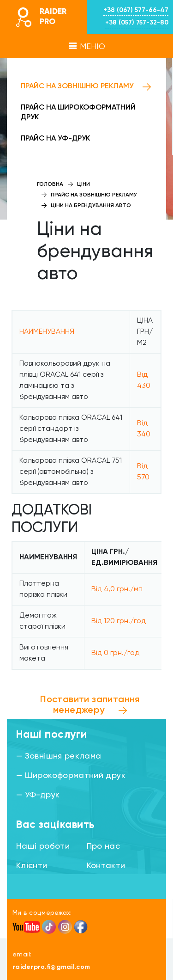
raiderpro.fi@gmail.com (51, 967)
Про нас (104, 846)
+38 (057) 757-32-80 (137, 23)
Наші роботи (43, 846)
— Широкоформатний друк (71, 776)
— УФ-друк (38, 795)
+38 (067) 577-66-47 (136, 10)
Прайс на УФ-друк (55, 139)
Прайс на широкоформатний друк (78, 113)
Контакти (106, 866)
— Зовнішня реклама (59, 756)
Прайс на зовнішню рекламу (77, 86)
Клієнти (32, 866)
